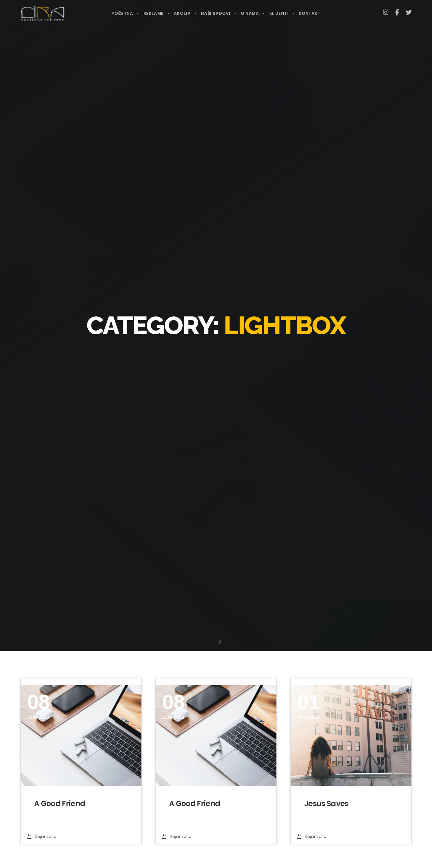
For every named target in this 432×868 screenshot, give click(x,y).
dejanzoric (46, 836)
